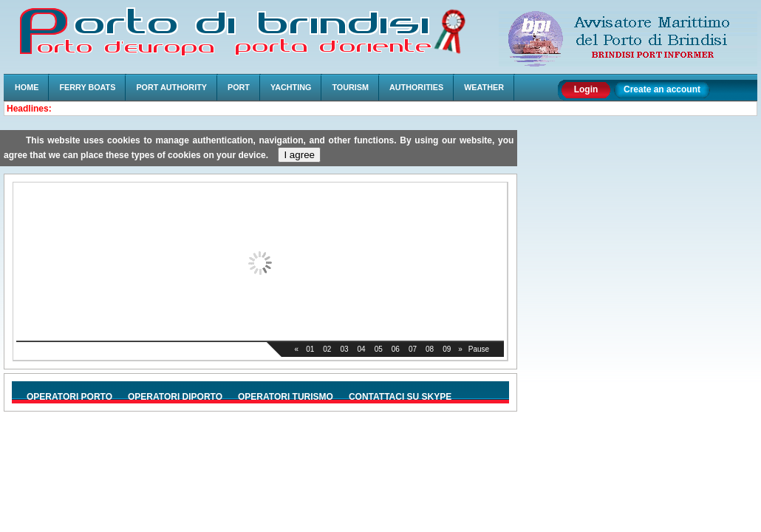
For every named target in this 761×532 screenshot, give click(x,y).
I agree (299, 155)
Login (586, 89)
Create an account (662, 89)
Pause (479, 349)
